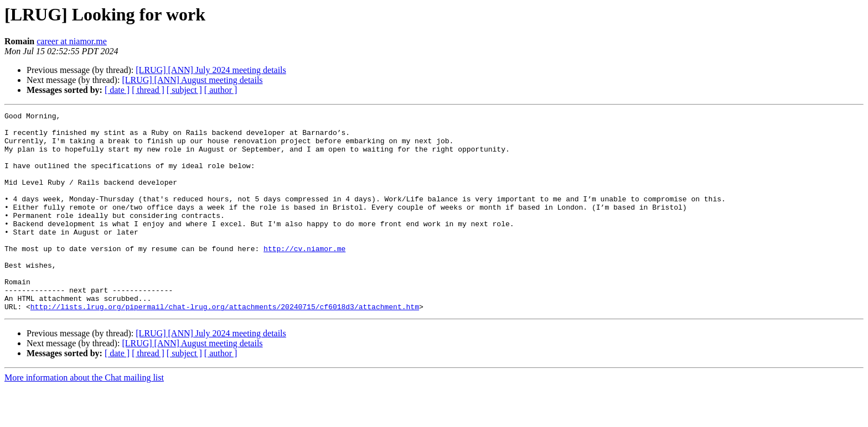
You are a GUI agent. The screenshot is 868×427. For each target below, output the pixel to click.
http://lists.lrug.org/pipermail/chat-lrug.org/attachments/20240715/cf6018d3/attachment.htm (225, 346)
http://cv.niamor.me (304, 277)
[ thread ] (148, 90)
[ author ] (221, 90)
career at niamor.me (72, 41)
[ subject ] (184, 90)
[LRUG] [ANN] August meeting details (192, 80)
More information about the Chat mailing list (84, 417)
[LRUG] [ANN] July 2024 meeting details (211, 70)
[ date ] (117, 90)
